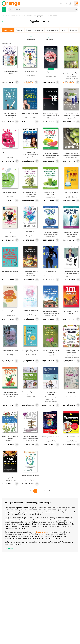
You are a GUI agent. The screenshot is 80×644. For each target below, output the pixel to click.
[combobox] (40, 9)
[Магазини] (61, 4)
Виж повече (9, 548)
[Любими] (66, 4)
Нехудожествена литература (32, 16)
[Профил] (70, 4)
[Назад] (3, 22)
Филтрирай (49, 38)
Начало (4, 16)
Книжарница (14, 16)
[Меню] (4, 9)
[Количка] (76, 4)
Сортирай (31, 38)
